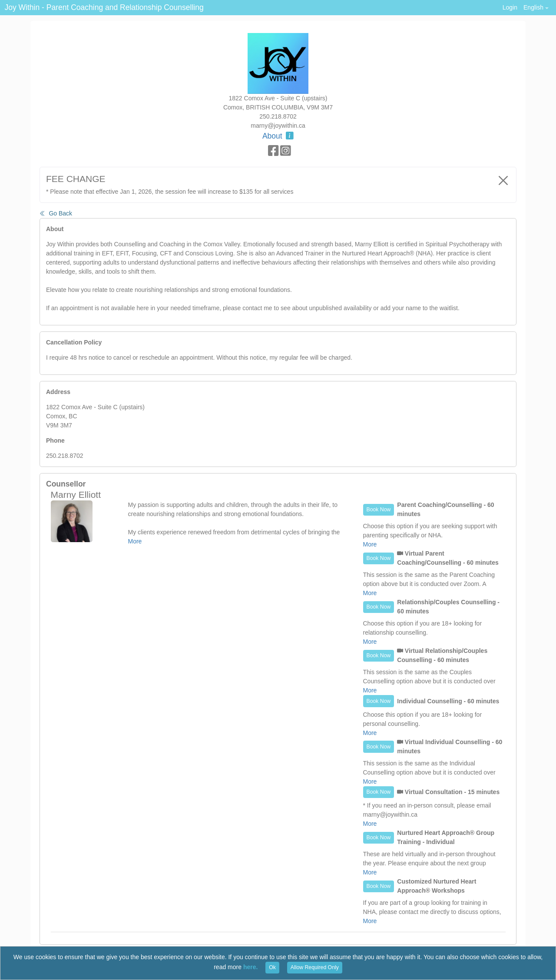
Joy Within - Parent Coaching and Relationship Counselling (104, 7)
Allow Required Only (315, 967)
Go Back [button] (56, 213)
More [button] (135, 541)
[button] (536, 8)
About (278, 136)
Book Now (379, 510)
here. (250, 967)
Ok (272, 967)
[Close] (503, 180)
